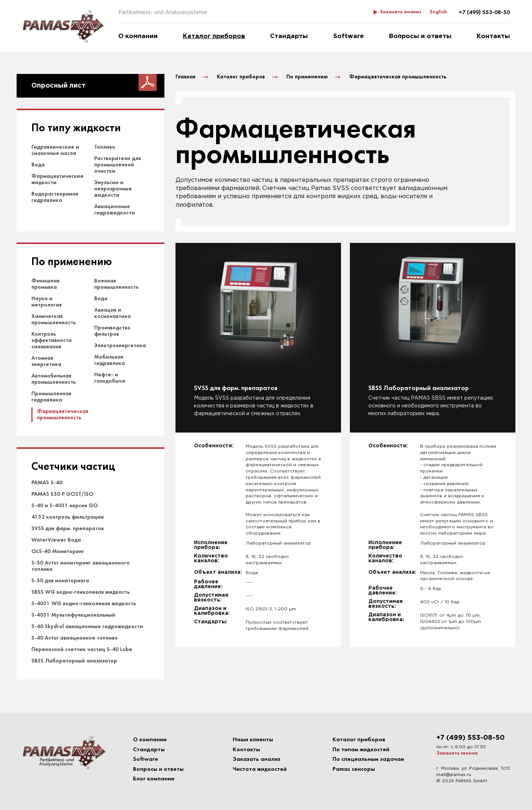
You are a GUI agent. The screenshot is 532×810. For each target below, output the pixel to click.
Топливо (105, 147)
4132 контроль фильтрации (68, 517)
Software (349, 36)
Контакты (493, 36)
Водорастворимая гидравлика (55, 197)
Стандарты (289, 36)
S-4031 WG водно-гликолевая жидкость (84, 604)
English (439, 12)
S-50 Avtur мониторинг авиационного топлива (81, 566)
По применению (72, 262)
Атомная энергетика (46, 361)
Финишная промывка (45, 284)
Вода (38, 165)
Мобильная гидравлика (110, 360)
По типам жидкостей (361, 750)
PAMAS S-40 (47, 483)
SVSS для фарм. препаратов (68, 529)
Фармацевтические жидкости (57, 179)
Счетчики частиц (73, 467)
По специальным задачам (368, 759)
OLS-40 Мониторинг (58, 552)
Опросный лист (59, 86)
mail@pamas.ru (454, 775)
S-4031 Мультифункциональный (73, 615)
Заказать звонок (457, 753)
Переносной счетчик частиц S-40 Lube (82, 650)
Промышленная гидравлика (51, 397)
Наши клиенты (253, 740)
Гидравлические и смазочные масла (55, 150)
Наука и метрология (47, 302)
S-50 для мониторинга (60, 581)
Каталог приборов (214, 36)
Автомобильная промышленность (54, 379)
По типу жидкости (76, 128)
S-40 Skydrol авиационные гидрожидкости (87, 627)
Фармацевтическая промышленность (63, 415)
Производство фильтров (112, 331)
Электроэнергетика (120, 346)
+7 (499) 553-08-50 (484, 13)
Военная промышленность (116, 284)
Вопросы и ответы (420, 36)
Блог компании (154, 779)
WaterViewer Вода (56, 540)
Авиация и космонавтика (112, 313)
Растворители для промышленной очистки (117, 165)
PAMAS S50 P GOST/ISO (62, 494)
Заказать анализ (400, 12)
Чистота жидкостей (260, 769)
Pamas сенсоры (354, 769)
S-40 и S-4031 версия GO (65, 506)
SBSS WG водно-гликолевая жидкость (81, 592)
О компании (138, 36)
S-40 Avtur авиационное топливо (75, 638)
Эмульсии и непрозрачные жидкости (113, 189)
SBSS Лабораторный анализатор (74, 661)
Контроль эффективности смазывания (52, 340)
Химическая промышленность (54, 320)
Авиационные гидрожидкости (115, 210)
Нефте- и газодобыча (110, 378)
